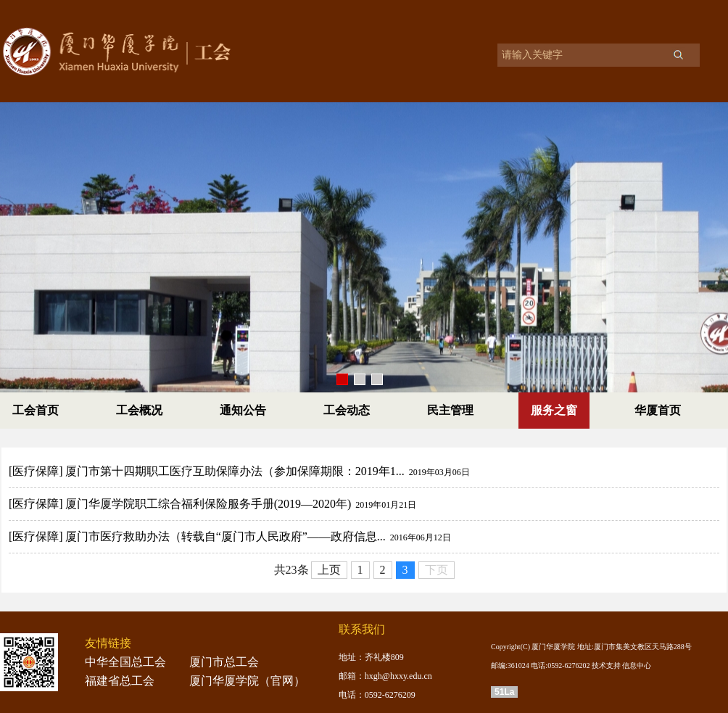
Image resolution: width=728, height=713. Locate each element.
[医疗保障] (36, 471)
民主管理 (450, 410)
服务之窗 (554, 410)
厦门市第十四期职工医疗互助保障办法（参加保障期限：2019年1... (235, 471)
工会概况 (139, 410)
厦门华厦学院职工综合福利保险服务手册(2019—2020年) (208, 504)
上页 (329, 570)
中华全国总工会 (125, 662)
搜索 (678, 54)
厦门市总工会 (224, 662)
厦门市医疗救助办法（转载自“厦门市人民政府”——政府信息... (226, 536)
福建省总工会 (120, 681)
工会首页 (36, 410)
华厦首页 (658, 410)
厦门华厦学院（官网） (247, 681)
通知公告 (243, 410)
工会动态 (347, 410)
